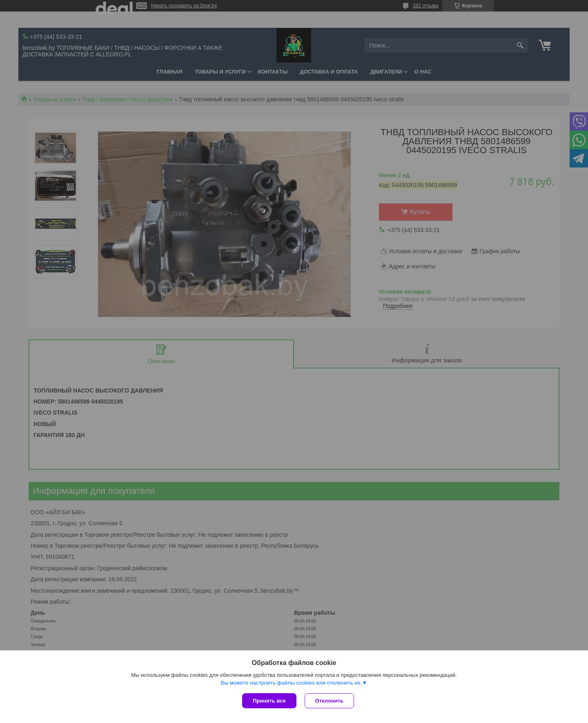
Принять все (269, 701)
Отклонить (329, 701)
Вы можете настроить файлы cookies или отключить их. (291, 683)
